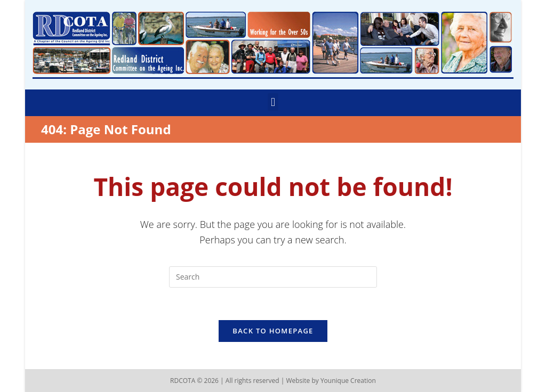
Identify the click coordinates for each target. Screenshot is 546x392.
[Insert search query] (273, 277)
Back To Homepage (273, 331)
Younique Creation (348, 381)
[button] (273, 102)
